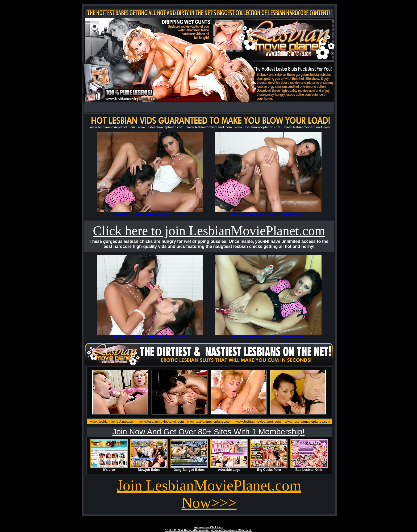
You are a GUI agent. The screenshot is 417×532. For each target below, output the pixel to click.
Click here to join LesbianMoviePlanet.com (209, 231)
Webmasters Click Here (209, 527)
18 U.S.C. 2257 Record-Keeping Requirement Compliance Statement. (208, 530)
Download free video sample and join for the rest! (150, 214)
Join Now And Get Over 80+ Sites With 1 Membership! (209, 432)
